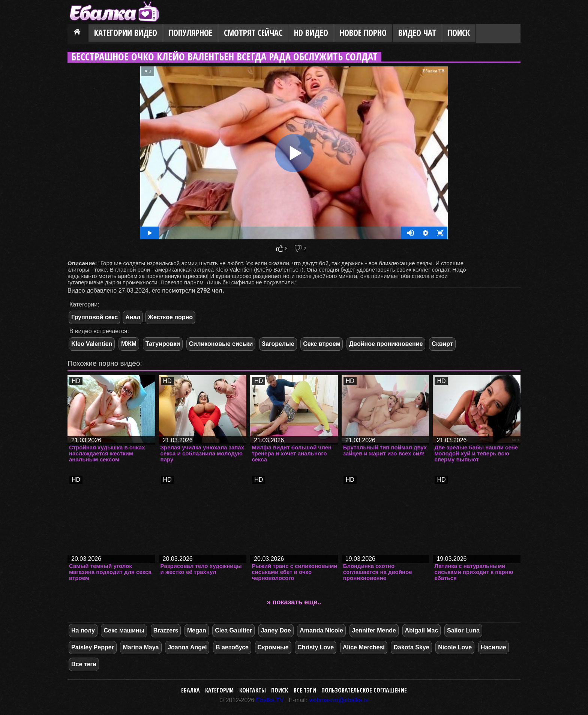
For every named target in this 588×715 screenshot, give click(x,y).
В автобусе (232, 647)
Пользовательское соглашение (364, 690)
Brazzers (166, 630)
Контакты (253, 690)
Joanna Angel (187, 647)
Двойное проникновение (386, 344)
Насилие (493, 647)
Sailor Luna (463, 630)
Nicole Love (455, 647)
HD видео (311, 33)
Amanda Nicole (321, 630)
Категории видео (126, 33)
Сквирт (442, 344)
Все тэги (305, 690)
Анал (133, 317)
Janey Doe (276, 630)
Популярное (190, 33)
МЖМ (129, 344)
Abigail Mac (422, 630)
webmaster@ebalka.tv (339, 700)
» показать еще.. (294, 602)
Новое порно (363, 33)
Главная (78, 33)
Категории (219, 690)
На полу (83, 630)
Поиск (459, 33)
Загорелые (278, 344)
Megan (197, 630)
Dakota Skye (411, 647)
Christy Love (316, 647)
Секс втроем (322, 344)
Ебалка (190, 690)
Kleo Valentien (92, 344)
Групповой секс (94, 317)
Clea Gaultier (233, 630)
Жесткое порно (170, 317)
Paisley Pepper (93, 647)
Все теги (84, 664)
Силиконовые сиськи (221, 344)
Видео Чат (417, 33)
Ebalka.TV (270, 700)
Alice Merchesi (364, 647)
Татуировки (163, 344)
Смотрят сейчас (253, 33)
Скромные (273, 647)
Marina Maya (141, 647)
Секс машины (124, 630)
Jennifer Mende (374, 630)
